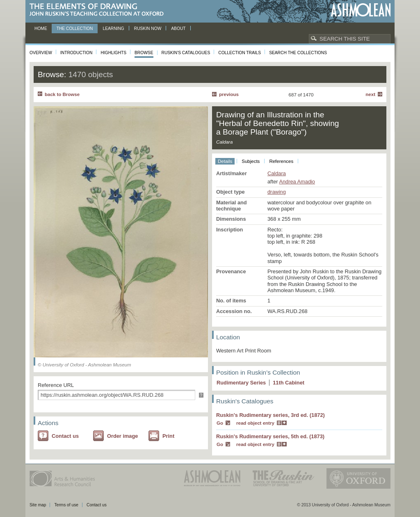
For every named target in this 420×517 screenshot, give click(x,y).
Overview (41, 53)
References (281, 161)
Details (225, 161)
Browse (144, 53)
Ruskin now (148, 29)
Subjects (251, 161)
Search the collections (298, 53)
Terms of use (66, 505)
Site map (38, 505)
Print (168, 436)
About (178, 29)
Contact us (65, 436)
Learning (113, 29)
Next (370, 94)
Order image (122, 436)
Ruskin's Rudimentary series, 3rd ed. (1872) (270, 415)
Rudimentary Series (241, 383)
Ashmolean (361, 10)
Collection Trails (240, 53)
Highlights (113, 53)
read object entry (255, 423)
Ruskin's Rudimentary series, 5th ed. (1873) (270, 436)
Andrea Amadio (297, 182)
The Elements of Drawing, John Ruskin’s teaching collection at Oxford (99, 10)
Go (220, 423)
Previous (229, 94)
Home (41, 29)
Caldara (277, 173)
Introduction (76, 53)
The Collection (75, 29)
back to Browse (62, 94)
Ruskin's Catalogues (186, 53)
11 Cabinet (289, 383)
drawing (277, 192)
